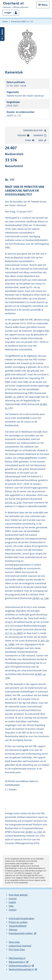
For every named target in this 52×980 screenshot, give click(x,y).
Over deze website (18, 895)
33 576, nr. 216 (13, 503)
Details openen (2, 34)
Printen (30, 140)
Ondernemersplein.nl (20, 966)
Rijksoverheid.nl (17, 962)
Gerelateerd (40, 135)
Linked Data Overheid (20, 946)
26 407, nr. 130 (33, 832)
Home (5, 22)
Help (11, 906)
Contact (13, 899)
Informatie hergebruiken (21, 918)
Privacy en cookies (18, 922)
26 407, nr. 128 (13, 397)
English (12, 902)
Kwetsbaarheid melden (21, 933)
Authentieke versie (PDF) (35, 131)
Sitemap (13, 930)
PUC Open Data (17, 949)
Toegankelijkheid (18, 926)
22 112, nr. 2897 (14, 633)
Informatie (23, 135)
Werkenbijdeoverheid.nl (21, 969)
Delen (42, 140)
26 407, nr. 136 (40, 598)
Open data (14, 942)
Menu (45, 5)
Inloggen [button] (8, 13)
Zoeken (13, 910)
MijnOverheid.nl (17, 958)
